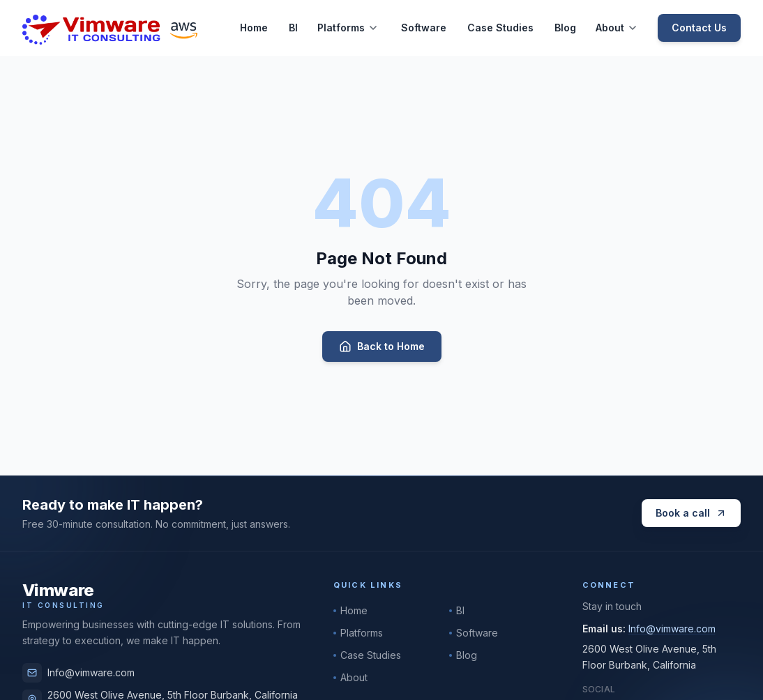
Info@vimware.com (78, 673)
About (610, 28)
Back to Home (382, 347)
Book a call (691, 513)
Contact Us (699, 28)
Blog (565, 28)
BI (293, 28)
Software (424, 28)
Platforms (341, 28)
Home (254, 28)
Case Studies (500, 28)
